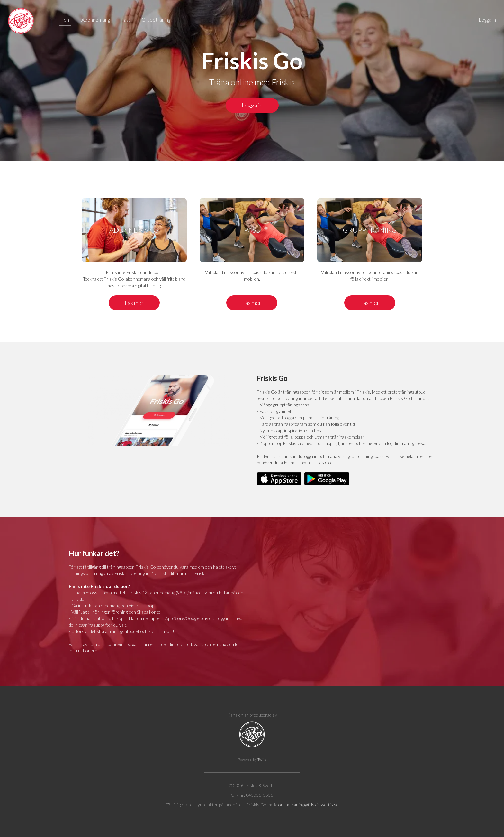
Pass (126, 19)
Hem (65, 19)
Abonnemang (96, 19)
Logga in (487, 19)
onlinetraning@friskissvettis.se (308, 805)
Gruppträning (156, 19)
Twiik (262, 760)
